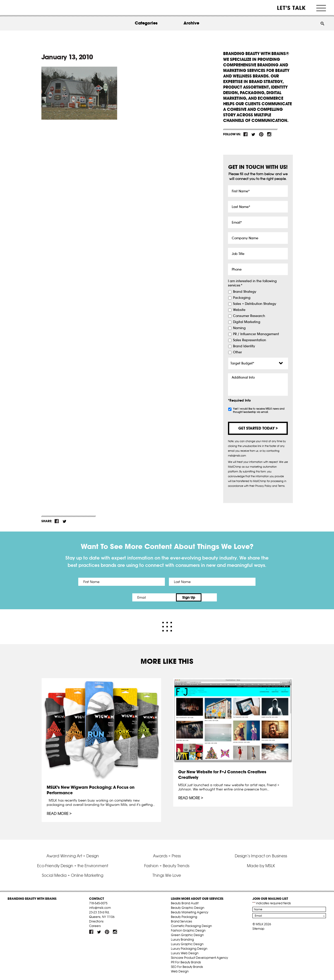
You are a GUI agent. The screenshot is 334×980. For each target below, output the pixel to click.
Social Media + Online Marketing (73, 875)
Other (237, 352)
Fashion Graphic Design (188, 930)
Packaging (242, 298)
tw (253, 134)
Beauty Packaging (184, 917)
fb (246, 134)
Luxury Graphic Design (187, 944)
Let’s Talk (291, 8)
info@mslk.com (100, 908)
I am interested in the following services (252, 283)
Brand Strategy (245, 292)
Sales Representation (250, 340)
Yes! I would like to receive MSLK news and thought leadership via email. (259, 410)
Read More (58, 814)
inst (269, 134)
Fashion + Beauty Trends (167, 866)
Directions (96, 921)
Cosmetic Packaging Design (191, 926)
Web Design (180, 971)
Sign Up (209, 597)
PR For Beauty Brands (186, 962)
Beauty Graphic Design (188, 908)
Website (239, 310)
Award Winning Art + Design (73, 856)
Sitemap (258, 929)
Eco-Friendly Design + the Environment (73, 866)
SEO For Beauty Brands (187, 967)
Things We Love (167, 875)
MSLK (27, 8)
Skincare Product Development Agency (199, 958)
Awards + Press (167, 856)
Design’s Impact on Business (261, 856)
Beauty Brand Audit (185, 903)
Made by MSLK (261, 866)
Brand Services (182, 921)
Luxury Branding (182, 939)
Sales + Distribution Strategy (255, 304)
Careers (95, 926)
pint (261, 134)
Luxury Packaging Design (189, 949)
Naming (239, 328)
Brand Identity (244, 346)
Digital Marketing (247, 322)
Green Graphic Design (187, 935)
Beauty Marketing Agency (190, 912)
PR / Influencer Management (256, 334)
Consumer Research (249, 316)
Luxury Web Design (185, 953)
